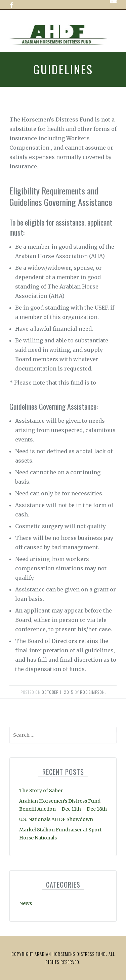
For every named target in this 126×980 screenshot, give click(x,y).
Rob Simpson (92, 692)
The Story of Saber (41, 791)
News (26, 903)
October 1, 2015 (58, 692)
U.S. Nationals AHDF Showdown (56, 819)
